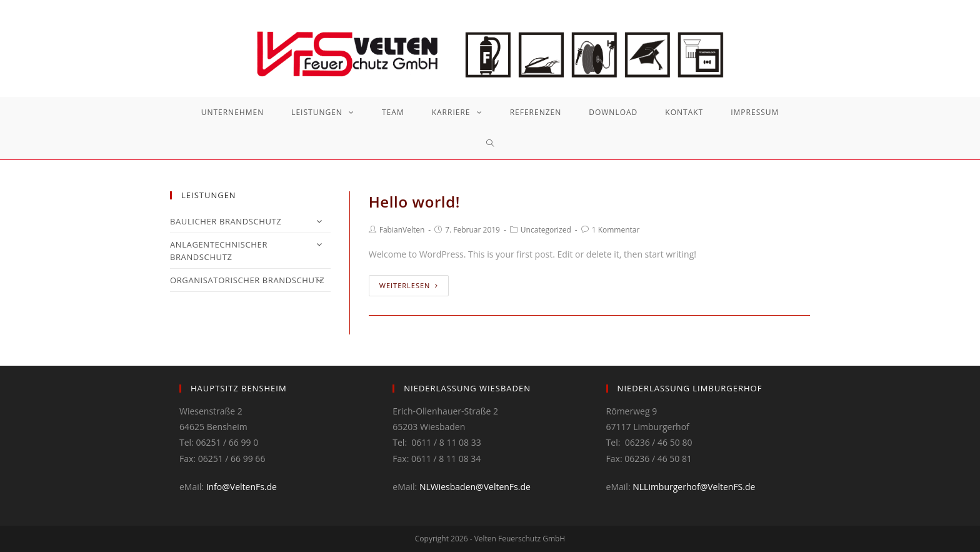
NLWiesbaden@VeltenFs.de (475, 487)
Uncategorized (546, 230)
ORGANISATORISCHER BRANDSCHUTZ (250, 280)
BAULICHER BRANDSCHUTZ (250, 221)
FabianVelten (402, 230)
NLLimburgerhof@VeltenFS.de (694, 487)
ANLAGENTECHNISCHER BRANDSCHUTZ (250, 251)
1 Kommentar (616, 230)
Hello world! (414, 202)
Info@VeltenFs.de (242, 487)
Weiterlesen (409, 285)
